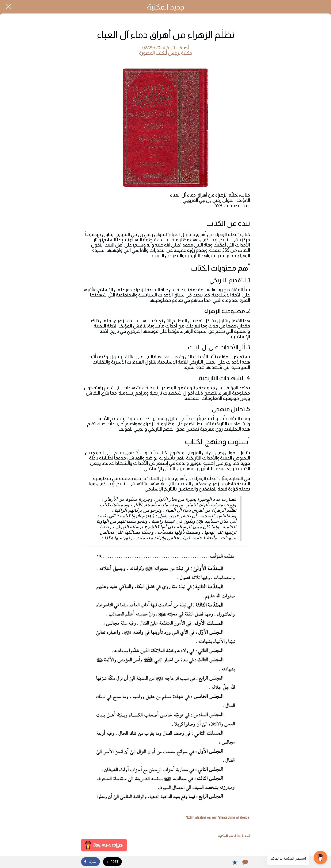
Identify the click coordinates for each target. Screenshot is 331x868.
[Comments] (245, 862)
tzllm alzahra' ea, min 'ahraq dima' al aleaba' (218, 817)
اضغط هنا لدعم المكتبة (234, 836)
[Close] (8, 7)
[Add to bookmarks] (235, 862)
